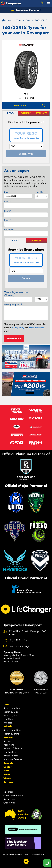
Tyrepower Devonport (26, 10)
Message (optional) (13, 305)
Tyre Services (10, 752)
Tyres (6, 705)
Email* (8, 220)
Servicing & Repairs (13, 748)
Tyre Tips (8, 723)
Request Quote (14, 338)
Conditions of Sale (37, 854)
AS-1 (26, 94)
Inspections (9, 745)
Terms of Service (36, 328)
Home (7, 20)
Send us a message (19, 646)
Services (8, 737)
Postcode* (9, 230)
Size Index (8, 792)
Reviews (8, 782)
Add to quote (20, 105)
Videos (7, 778)
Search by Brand (11, 715)
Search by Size (11, 712)
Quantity (39, 192)
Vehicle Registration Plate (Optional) (16, 294)
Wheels (8, 726)
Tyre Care (8, 719)
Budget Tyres (9, 799)
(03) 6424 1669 (18, 640)
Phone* (8, 211)
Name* (8, 202)
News (7, 774)
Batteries (7, 741)
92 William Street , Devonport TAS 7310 (28, 633)
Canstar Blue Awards (13, 795)
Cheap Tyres (9, 803)
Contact (8, 767)
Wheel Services (11, 756)
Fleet (6, 771)
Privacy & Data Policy (20, 854)
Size (6, 192)
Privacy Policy (18, 328)
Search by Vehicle (12, 708)
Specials (8, 763)
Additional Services (13, 759)
